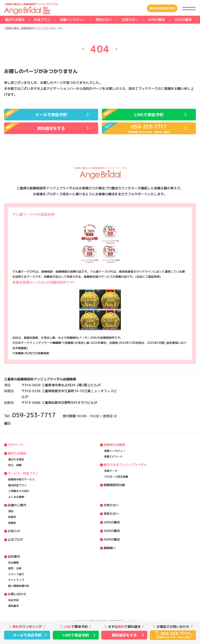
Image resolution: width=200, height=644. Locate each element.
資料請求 (13, 606)
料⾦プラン (42, 20)
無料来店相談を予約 (162, 8)
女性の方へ (130, 20)
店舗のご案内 (17, 505)
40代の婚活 (112, 539)
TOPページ (15, 445)
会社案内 (14, 557)
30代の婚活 (183, 20)
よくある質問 (16, 497)
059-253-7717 (34, 415)
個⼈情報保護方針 (19, 586)
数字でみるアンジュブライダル (125, 465)
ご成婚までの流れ (19, 491)
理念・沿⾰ (15, 568)
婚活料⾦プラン (17, 485)
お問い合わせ (17, 594)
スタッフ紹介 (16, 574)
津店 (11, 511)
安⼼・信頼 (15, 465)
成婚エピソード (113, 456)
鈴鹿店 (12, 523)
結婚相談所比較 (114, 485)
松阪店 (12, 517)
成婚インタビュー (73, 20)
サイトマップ (16, 580)
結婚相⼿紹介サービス (21, 479)
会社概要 (13, 563)
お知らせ (14, 531)
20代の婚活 (156, 20)
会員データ (111, 471)
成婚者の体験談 (114, 445)
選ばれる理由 (15, 20)
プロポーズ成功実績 (116, 477)
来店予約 (13, 600)
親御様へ (110, 548)
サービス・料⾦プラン (23, 473)
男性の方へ (104, 20)
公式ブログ (15, 540)
